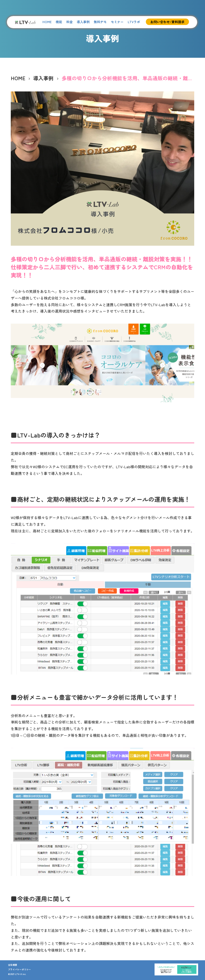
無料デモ (100, 22)
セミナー (117, 22)
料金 (69, 22)
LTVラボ (134, 22)
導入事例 (83, 22)
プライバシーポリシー (19, 969)
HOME (47, 22)
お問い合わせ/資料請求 (167, 22)
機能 (59, 22)
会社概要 (13, 965)
